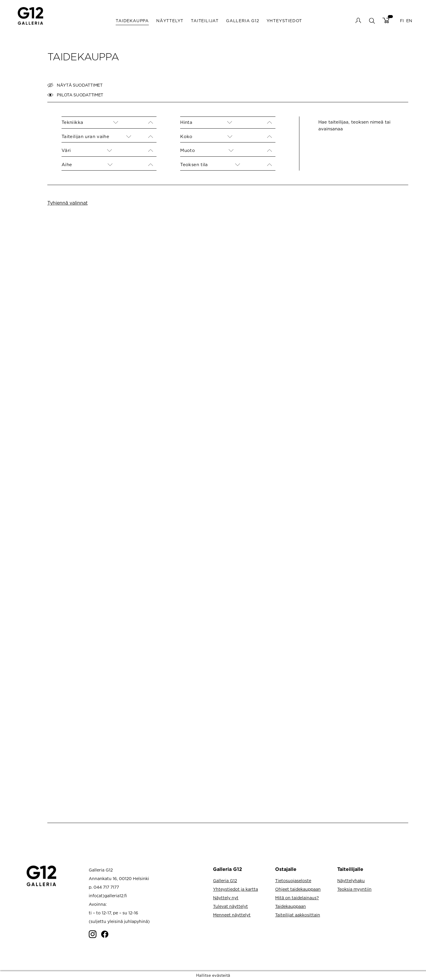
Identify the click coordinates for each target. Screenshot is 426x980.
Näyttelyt (170, 21)
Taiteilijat (205, 21)
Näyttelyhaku (351, 881)
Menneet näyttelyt (232, 915)
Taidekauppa (132, 21)
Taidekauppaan (291, 906)
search (372, 21)
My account (358, 20)
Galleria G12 (243, 21)
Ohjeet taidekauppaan (298, 889)
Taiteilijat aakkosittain (298, 915)
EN (409, 21)
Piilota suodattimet (75, 95)
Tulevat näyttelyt (230, 906)
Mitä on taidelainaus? (297, 898)
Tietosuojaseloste (293, 881)
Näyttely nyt (226, 898)
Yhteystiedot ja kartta (235, 889)
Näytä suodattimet (75, 85)
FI (402, 21)
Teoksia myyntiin (354, 889)
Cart (386, 20)
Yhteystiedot (284, 21)
